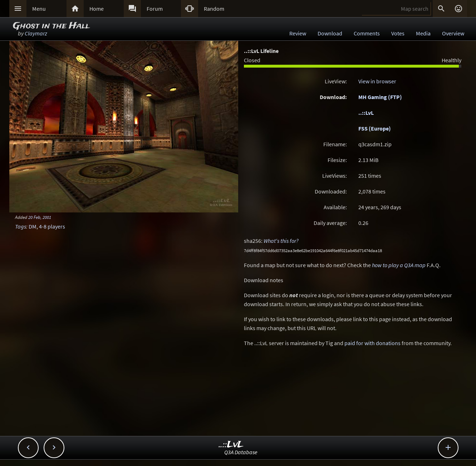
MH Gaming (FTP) (380, 97)
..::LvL (366, 113)
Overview (453, 33)
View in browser (377, 81)
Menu (39, 9)
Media (423, 33)
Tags (21, 226)
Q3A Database (241, 452)
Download (330, 33)
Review (298, 33)
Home (97, 9)
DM (33, 226)
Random (214, 9)
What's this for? (281, 241)
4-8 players (52, 226)
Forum (155, 9)
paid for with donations (372, 343)
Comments (367, 33)
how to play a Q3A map (399, 265)
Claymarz (36, 33)
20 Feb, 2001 (40, 217)
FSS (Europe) (375, 128)
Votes (398, 33)
